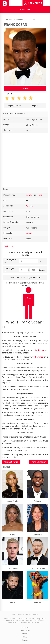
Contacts (25, 640)
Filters (25, 10)
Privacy (25, 634)
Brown (29, 233)
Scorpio (29, 206)
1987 (40, 195)
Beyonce (39, 357)
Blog (25, 637)
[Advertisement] (25, 160)
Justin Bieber (38, 350)
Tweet (5, 246)
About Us (25, 627)
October (30, 195)
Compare (33, 3)
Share (11, 246)
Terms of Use (25, 630)
